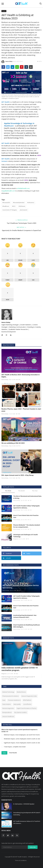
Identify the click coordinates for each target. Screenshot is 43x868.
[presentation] (34, 645)
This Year (35, 491)
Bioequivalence (7, 712)
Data (4, 700)
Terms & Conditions (21, 860)
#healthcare (6, 206)
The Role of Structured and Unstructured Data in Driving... (27, 497)
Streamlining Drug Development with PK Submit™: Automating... (27, 814)
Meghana (16, 539)
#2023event (22, 206)
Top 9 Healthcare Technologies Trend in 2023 (21, 223)
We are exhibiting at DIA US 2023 (13, 443)
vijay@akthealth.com (8, 191)
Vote (4, 753)
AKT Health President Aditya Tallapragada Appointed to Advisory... (26, 507)
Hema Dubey (7, 62)
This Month (21, 491)
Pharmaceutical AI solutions (11, 696)
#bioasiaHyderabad (19, 203)
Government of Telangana (10, 210)
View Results (13, 753)
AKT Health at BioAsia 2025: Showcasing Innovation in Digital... (21, 376)
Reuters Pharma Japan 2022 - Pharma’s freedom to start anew (21, 410)
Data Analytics (7, 704)
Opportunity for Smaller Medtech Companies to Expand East (21, 230)
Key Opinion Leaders (21, 712)
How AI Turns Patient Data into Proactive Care (26, 516)
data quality (17, 704)
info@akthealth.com (23, 188)
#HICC (14, 206)
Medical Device (21, 692)
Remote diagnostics (8, 708)
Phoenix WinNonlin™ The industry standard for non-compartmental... (27, 526)
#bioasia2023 (6, 203)
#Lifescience (31, 203)
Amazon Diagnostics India (29, 696)
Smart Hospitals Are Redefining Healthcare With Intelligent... (27, 626)
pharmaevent (24, 210)
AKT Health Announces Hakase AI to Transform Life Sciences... (27, 822)
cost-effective (27, 704)
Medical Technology (8, 692)
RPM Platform (27, 700)
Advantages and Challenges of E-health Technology (25, 536)
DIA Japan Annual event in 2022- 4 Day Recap (18, 475)
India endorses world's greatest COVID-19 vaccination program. (20, 669)
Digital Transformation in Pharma (27, 708)
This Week (8, 491)
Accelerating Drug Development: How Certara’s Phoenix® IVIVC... (25, 616)
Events (4, 11)
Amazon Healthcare (8, 716)
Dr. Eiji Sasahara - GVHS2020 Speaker (24, 804)
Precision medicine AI (14, 700)
